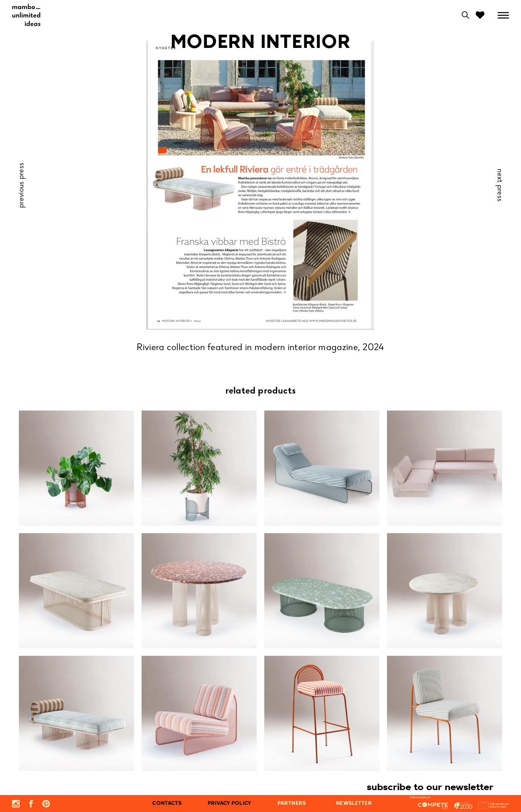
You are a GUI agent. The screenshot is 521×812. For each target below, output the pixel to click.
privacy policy (229, 804)
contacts (167, 804)
